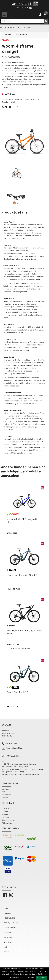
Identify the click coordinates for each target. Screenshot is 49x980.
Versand (5, 815)
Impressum (6, 789)
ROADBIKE (7, 913)
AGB (3, 792)
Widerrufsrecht (8, 823)
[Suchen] (46, 21)
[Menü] (4, 15)
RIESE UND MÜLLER (11, 928)
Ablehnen (30, 978)
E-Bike (6, 909)
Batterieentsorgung (9, 820)
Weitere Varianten (21, 649)
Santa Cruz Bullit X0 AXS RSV (22, 575)
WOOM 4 (28, 28)
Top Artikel (8, 938)
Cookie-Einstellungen (15, 978)
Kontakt (5, 798)
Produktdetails (22, 35)
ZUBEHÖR (7, 933)
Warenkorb (6, 817)
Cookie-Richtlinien (39, 974)
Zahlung (5, 812)
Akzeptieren (42, 978)
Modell (7, 35)
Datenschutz (6, 795)
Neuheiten (7, 942)
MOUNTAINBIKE (9, 918)
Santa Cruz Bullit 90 (17, 693)
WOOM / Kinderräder (13, 28)
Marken (6, 952)
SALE (5, 947)
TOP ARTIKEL (7, 809)
